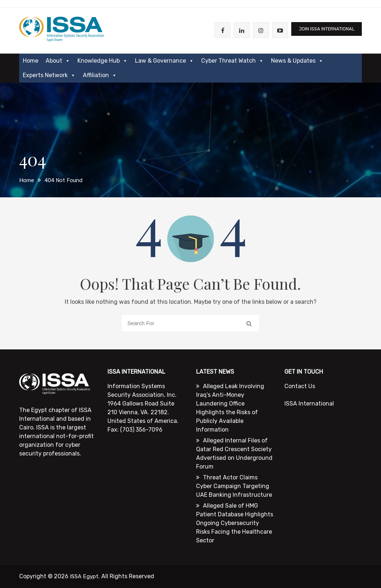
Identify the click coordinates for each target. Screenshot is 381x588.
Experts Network (49, 75)
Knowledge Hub (103, 61)
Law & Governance (164, 61)
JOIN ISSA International (323, 30)
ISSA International (309, 404)
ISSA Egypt (85, 576)
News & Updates (297, 61)
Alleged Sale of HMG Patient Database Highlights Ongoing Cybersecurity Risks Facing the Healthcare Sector (235, 523)
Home (31, 61)
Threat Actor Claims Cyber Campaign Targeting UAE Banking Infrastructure (234, 486)
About (58, 61)
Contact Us (300, 386)
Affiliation (100, 75)
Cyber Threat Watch (232, 61)
